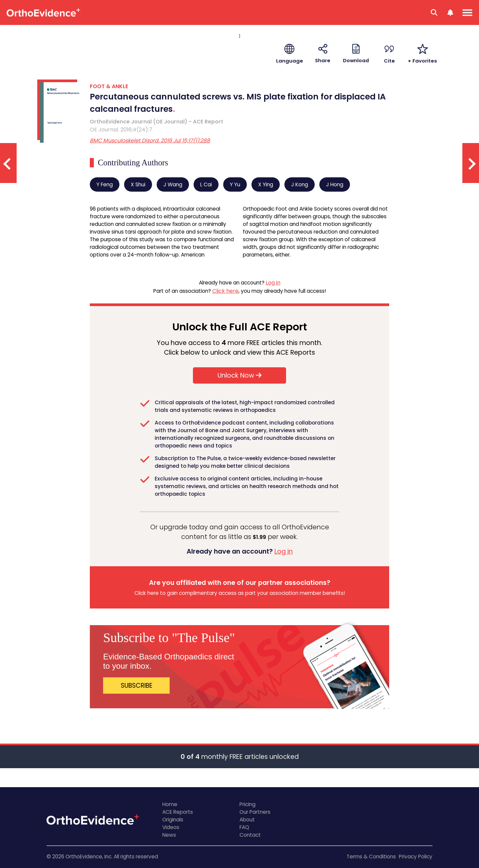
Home (170, 804)
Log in (273, 283)
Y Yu (235, 184)
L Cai (206, 184)
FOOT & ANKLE (109, 86)
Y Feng (105, 184)
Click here (225, 291)
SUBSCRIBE (137, 686)
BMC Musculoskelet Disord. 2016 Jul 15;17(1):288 (150, 141)
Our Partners (255, 812)
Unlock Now (239, 375)
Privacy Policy (416, 857)
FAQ (244, 827)
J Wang (173, 184)
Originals (173, 820)
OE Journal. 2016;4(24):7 (121, 130)
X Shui (138, 184)
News (169, 835)
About (247, 820)
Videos (171, 827)
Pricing (247, 804)
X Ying (266, 184)
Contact (250, 835)
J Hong (335, 184)
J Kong (300, 184)
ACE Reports (178, 812)
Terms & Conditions (371, 857)
